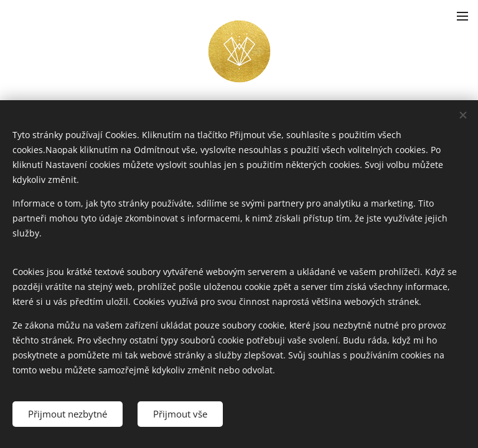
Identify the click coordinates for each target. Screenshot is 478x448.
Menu (462, 16)
